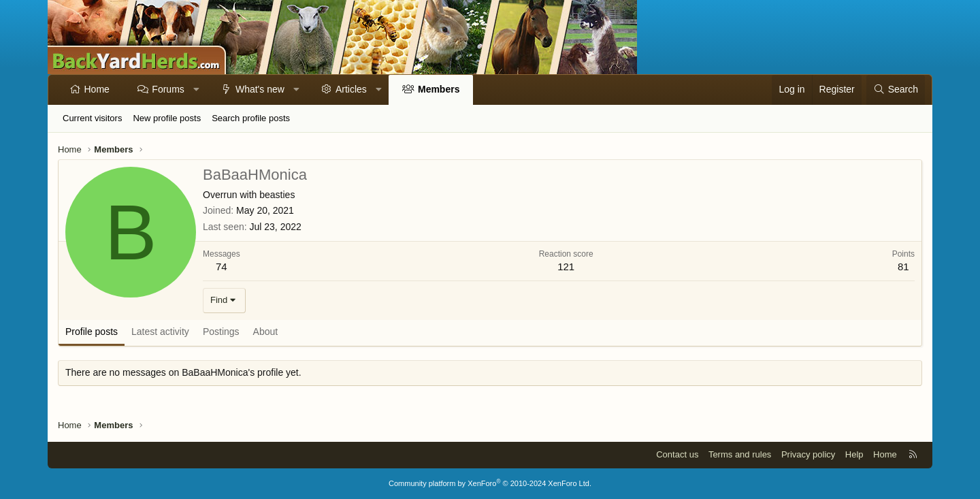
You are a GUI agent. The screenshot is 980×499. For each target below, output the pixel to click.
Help (854, 454)
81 (903, 267)
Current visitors (92, 118)
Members (439, 89)
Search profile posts (251, 118)
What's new (260, 89)
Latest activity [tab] (160, 332)
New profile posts (167, 118)
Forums (168, 89)
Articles (351, 89)
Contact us (677, 454)
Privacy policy (808, 454)
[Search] (896, 90)
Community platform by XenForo (490, 483)
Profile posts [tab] (92, 332)
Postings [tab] (221, 332)
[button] (196, 90)
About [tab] (266, 332)
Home (97, 89)
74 (222, 267)
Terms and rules (740, 454)
